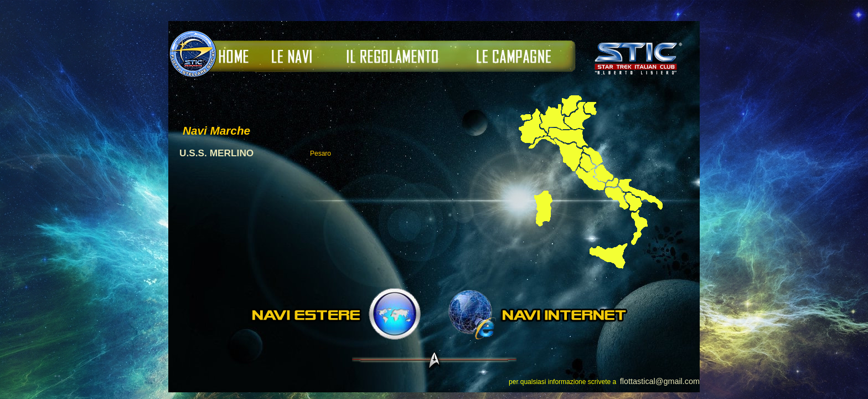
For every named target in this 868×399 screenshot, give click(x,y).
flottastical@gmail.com (660, 381)
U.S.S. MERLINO (216, 153)
